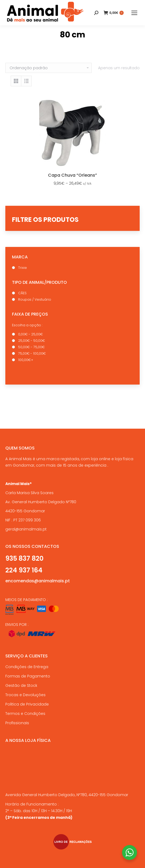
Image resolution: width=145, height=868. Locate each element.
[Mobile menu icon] (134, 13)
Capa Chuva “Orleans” (72, 175)
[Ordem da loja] (49, 68)
